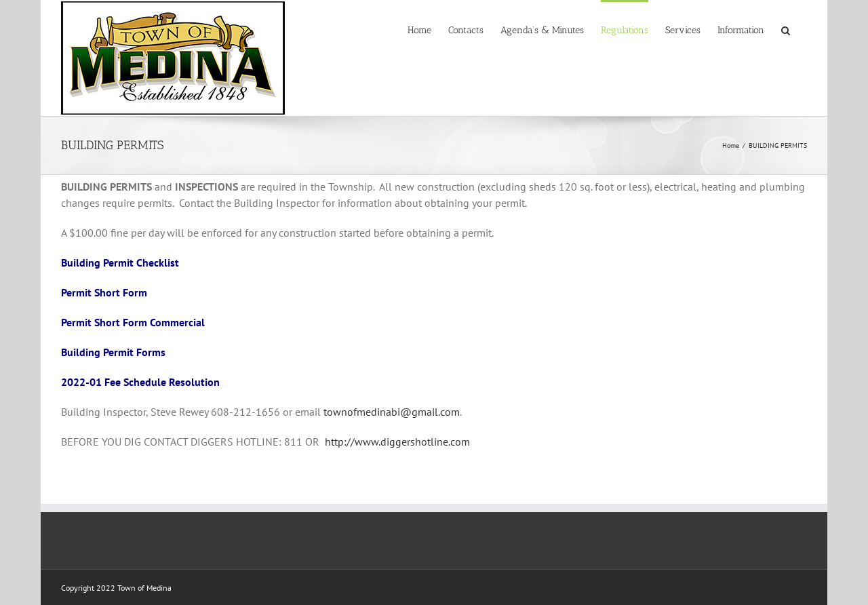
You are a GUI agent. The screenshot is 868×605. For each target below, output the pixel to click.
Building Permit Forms (113, 352)
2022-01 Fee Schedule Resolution (140, 382)
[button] (786, 29)
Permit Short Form (104, 292)
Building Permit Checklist (120, 262)
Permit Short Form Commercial (133, 322)
